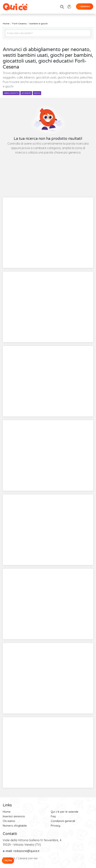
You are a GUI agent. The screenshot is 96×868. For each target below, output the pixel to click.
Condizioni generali (63, 821)
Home (7, 812)
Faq (53, 816)
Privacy (56, 826)
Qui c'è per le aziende (65, 812)
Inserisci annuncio (14, 816)
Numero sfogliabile (15, 826)
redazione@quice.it (26, 851)
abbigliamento (11, 93)
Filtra (8, 860)
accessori (26, 93)
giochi (37, 93)
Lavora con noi (28, 858)
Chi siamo (9, 821)
